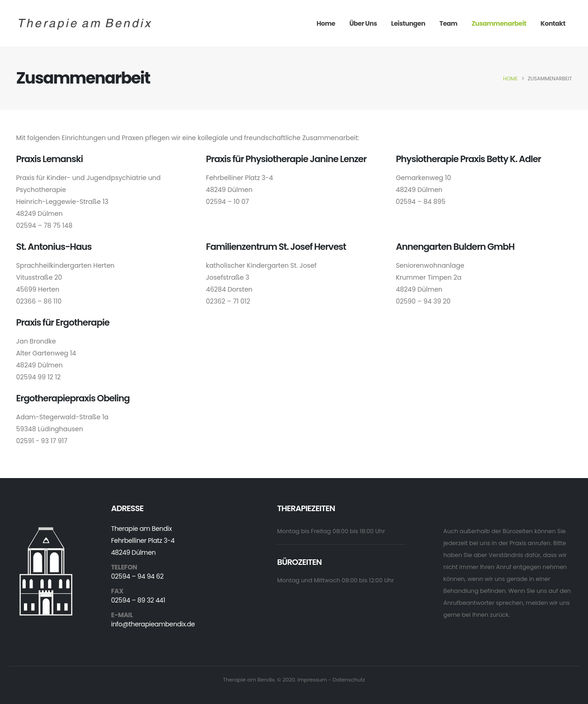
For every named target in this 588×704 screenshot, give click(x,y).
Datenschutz (349, 680)
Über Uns (363, 23)
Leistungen (408, 23)
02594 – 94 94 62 (137, 576)
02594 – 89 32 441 (138, 600)
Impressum (312, 680)
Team (448, 23)
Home (326, 23)
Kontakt (553, 23)
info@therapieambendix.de (153, 624)
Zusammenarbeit (499, 23)
